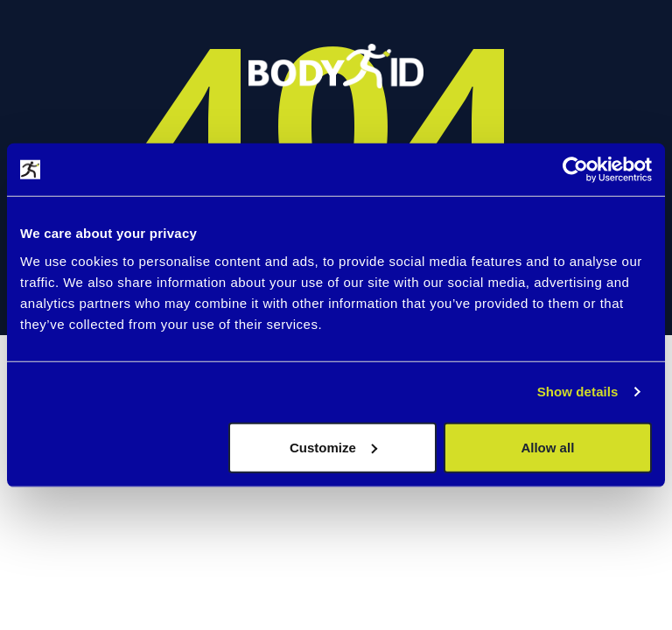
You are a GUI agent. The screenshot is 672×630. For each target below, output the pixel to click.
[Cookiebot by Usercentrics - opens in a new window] (575, 170)
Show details (578, 392)
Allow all (547, 447)
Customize (333, 447)
